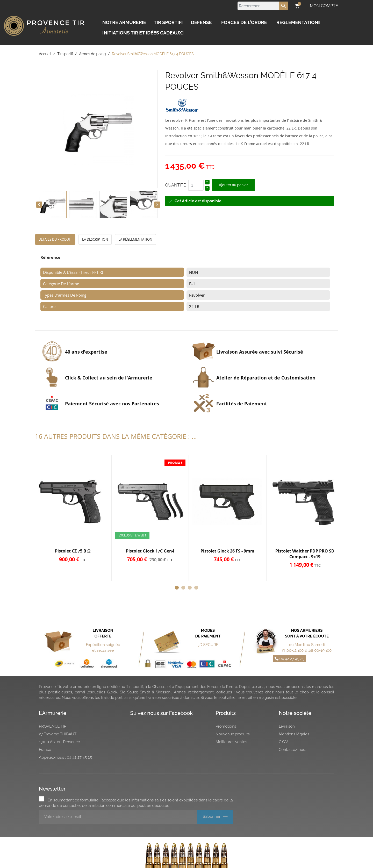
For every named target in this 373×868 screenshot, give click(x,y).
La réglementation (135, 239)
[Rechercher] (263, 6)
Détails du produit (55, 239)
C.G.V (283, 742)
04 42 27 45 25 (290, 659)
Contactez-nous (293, 750)
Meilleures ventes (232, 742)
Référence (50, 257)
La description (95, 239)
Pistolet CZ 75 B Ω (73, 551)
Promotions (226, 726)
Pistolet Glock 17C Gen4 (150, 551)
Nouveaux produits (233, 734)
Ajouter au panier (233, 185)
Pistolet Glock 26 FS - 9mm (227, 551)
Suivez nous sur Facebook (162, 713)
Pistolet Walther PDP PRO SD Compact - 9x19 (305, 554)
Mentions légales (294, 734)
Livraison (287, 726)
